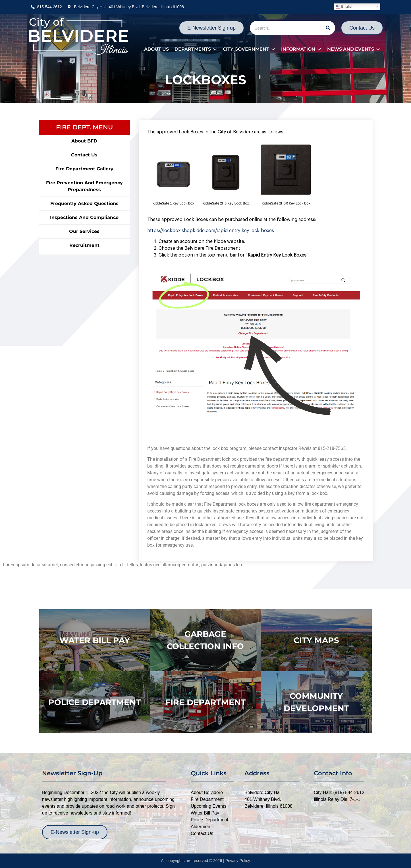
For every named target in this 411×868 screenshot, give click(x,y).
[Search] (328, 28)
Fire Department (205, 702)
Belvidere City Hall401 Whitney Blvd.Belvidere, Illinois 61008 (268, 799)
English (345, 7)
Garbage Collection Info (205, 640)
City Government (249, 49)
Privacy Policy (238, 861)
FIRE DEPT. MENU (84, 127)
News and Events (354, 49)
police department (95, 702)
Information (301, 49)
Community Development (316, 702)
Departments (196, 49)
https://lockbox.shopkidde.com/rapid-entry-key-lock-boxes (211, 231)
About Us (156, 49)
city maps (316, 640)
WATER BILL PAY (95, 640)
